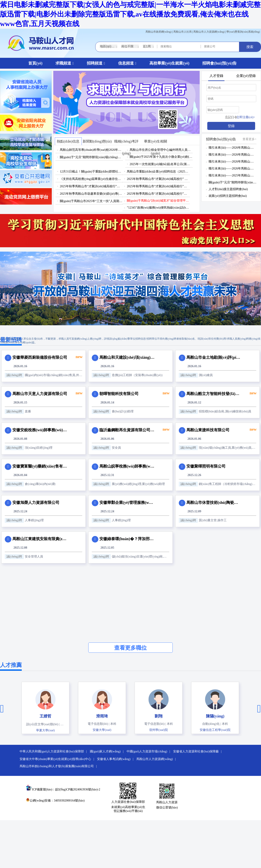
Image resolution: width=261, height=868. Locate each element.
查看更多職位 (130, 648)
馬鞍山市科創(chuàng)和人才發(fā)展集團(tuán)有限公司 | (59, 766)
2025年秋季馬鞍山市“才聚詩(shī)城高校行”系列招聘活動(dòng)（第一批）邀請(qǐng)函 (158, 194)
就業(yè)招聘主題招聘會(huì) (228, 196)
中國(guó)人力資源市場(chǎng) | (150, 751)
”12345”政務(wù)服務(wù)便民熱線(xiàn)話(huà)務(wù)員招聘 (158, 208)
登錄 (231, 126)
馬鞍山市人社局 (182, 32)
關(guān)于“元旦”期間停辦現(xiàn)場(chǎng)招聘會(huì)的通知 (91, 157)
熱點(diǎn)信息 (68, 141)
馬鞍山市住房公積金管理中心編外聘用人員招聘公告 (161, 150)
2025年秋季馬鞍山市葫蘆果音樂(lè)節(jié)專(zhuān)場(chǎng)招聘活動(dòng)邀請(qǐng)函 (91, 194)
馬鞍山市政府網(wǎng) (159, 32)
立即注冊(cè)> (246, 117)
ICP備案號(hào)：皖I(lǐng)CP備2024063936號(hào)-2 (66, 789)
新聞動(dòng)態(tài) (97, 141)
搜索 (250, 47)
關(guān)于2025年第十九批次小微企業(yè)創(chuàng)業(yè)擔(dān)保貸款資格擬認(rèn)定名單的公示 (161, 157)
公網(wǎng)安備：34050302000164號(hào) (55, 801)
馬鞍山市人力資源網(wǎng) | (157, 759)
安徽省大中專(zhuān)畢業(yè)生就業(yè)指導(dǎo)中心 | (58, 759)
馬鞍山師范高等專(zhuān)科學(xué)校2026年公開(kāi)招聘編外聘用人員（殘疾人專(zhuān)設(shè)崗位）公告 (91, 150)
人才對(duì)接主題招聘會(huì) (228, 189)
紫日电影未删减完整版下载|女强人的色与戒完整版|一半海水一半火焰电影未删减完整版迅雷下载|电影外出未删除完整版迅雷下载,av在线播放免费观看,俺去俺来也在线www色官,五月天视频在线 (130, 14)
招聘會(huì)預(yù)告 (219, 63)
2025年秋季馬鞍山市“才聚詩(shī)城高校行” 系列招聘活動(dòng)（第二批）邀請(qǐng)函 (158, 179)
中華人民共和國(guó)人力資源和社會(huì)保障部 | (54, 751)
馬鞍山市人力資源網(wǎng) (209, 32)
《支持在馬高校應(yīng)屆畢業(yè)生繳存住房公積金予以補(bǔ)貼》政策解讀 (91, 179)
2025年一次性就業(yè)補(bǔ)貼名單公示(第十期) (161, 164)
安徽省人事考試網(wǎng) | (116, 759)
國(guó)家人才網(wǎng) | (108, 751)
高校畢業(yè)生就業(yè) (169, 63)
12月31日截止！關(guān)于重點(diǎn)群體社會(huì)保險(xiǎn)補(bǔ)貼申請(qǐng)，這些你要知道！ (91, 172)
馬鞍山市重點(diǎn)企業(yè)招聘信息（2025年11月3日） (158, 172)
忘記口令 (231, 117)
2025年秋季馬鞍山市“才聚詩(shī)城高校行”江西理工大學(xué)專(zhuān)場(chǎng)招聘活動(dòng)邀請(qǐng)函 (158, 186)
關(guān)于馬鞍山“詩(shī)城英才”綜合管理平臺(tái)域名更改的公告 (158, 201)
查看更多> (249, 139)
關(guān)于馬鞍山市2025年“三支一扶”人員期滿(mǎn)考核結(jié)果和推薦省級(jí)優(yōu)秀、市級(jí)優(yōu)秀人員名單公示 (91, 201)
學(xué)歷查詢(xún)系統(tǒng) (243, 32)
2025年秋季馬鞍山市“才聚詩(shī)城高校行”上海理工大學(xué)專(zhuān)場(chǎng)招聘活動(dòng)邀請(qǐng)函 (91, 186)
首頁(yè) (35, 63)
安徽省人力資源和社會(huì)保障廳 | (198, 751)
